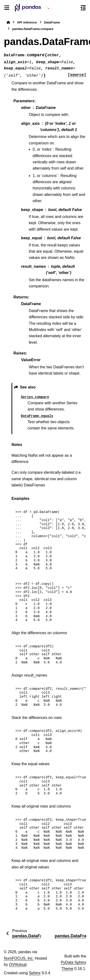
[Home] (8, 22)
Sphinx (35, 973)
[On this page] (83, 8)
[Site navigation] (7, 8)
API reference (27, 22)
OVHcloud (18, 965)
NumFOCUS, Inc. (19, 958)
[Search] (74, 8)
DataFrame (52, 22)
